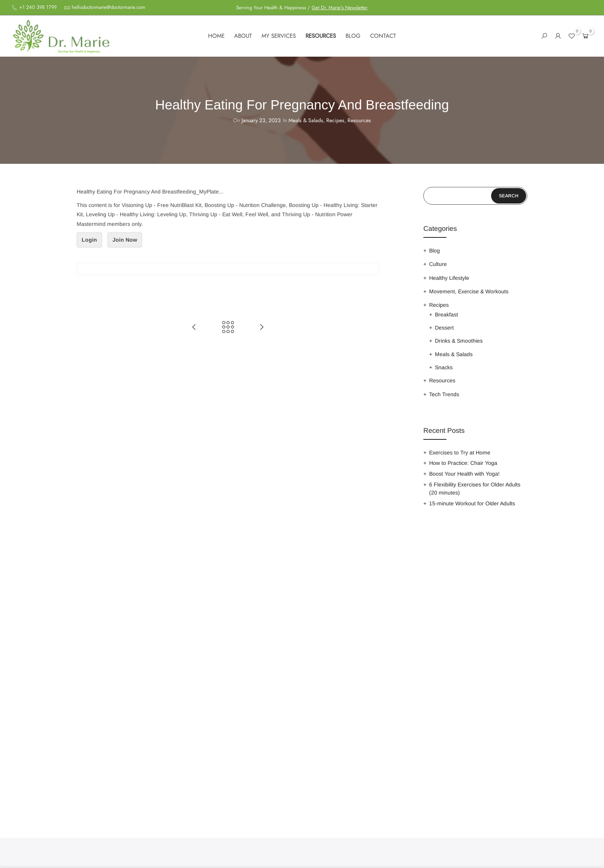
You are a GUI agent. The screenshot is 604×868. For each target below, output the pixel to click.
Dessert (444, 328)
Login (89, 240)
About (243, 36)
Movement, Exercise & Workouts (469, 291)
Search (509, 196)
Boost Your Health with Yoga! (464, 474)
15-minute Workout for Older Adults (472, 503)
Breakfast (446, 315)
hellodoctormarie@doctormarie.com (108, 7)
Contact (383, 36)
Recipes (335, 120)
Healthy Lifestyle (449, 278)
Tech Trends (444, 394)
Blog (353, 36)
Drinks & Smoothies (459, 341)
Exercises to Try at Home (460, 453)
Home (216, 36)
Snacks (444, 367)
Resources (321, 36)
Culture (438, 264)
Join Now (125, 240)
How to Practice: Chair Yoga (463, 463)
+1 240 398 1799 (37, 7)
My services (279, 36)
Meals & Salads (306, 120)
